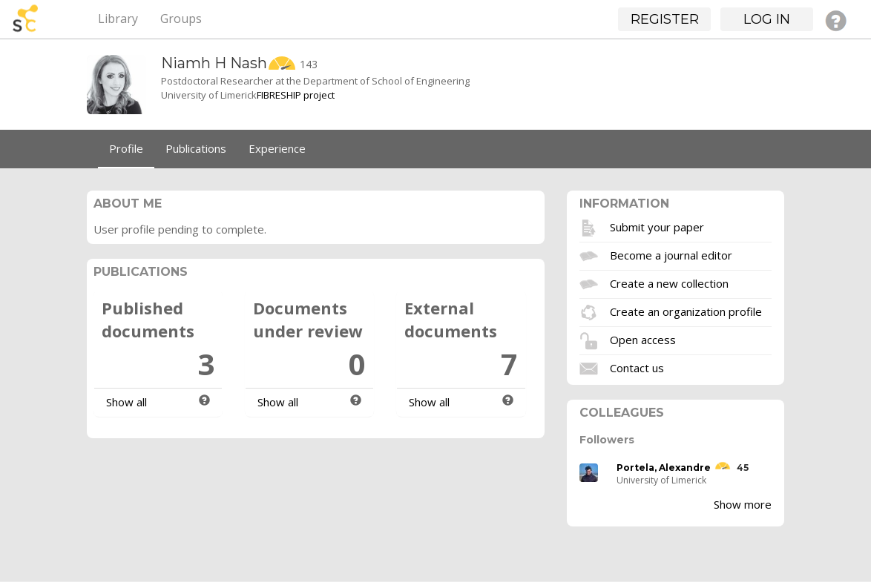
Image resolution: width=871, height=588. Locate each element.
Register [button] (665, 19)
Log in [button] (767, 19)
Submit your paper (657, 226)
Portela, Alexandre (664, 468)
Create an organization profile (686, 311)
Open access (643, 339)
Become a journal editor (671, 254)
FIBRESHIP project (296, 95)
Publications (196, 148)
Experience (277, 148)
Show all (126, 402)
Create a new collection (669, 283)
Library (118, 19)
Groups (181, 19)
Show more (743, 504)
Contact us (637, 367)
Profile (126, 148)
